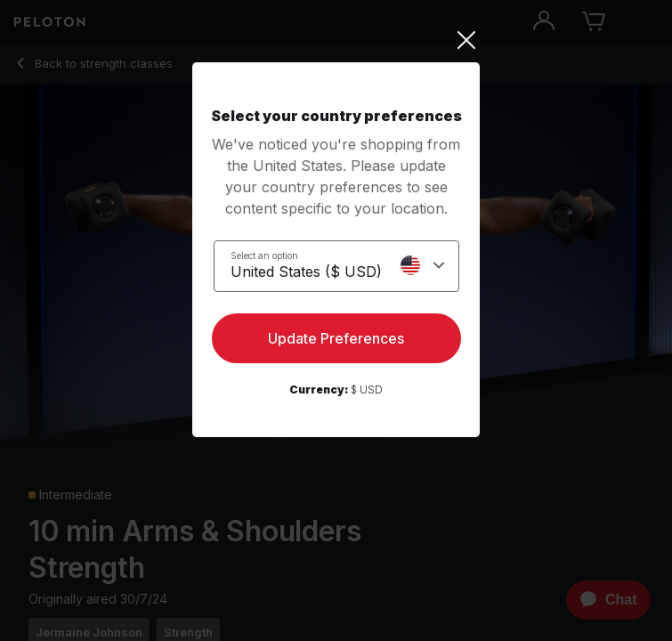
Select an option (264, 256)
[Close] (336, 40)
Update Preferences (336, 338)
